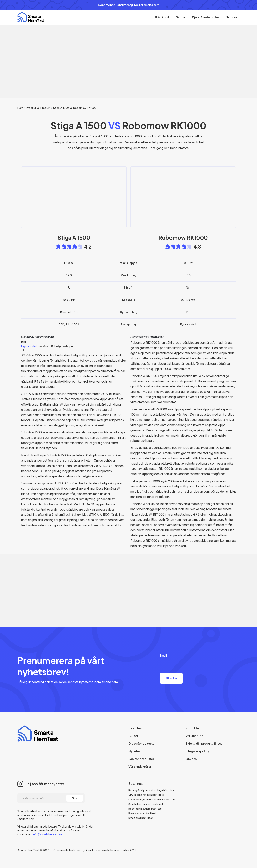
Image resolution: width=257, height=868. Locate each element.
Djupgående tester (206, 17)
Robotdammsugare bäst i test (145, 809)
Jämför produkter (141, 759)
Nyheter (232, 17)
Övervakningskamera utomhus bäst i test (152, 799)
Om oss (191, 759)
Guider (181, 17)
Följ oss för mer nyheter (45, 784)
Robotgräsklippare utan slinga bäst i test (151, 790)
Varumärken (194, 736)
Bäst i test (162, 17)
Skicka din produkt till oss (204, 744)
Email (163, 655)
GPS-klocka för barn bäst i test (146, 795)
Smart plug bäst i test (141, 818)
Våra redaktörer (140, 767)
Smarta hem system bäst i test (146, 804)
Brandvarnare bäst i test (142, 813)
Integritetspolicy (197, 751)
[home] (31, 17)
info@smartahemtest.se (47, 834)
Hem (20, 108)
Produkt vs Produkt (38, 108)
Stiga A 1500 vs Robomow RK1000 (75, 108)
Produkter (193, 728)
